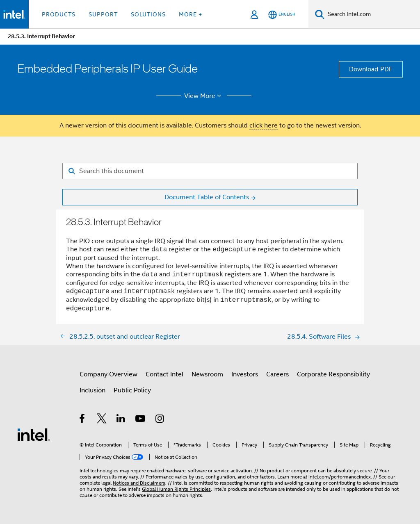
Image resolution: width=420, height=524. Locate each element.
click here (264, 125)
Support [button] (103, 14)
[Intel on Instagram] (160, 420)
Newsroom (207, 374)
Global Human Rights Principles (176, 489)
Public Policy (132, 390)
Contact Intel (164, 374)
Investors (245, 374)
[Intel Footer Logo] (34, 434)
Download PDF (371, 69)
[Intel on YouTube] (141, 420)
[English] (282, 15)
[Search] (320, 14)
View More (204, 96)
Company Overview (108, 374)
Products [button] (59, 14)
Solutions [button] (148, 14)
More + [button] (191, 14)
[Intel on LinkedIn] (121, 420)
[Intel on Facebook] (83, 420)
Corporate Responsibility (333, 374)
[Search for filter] (210, 171)
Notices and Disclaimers (139, 483)
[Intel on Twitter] (102, 420)
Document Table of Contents (207, 197)
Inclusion (92, 390)
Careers (277, 374)
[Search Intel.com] (372, 14)
